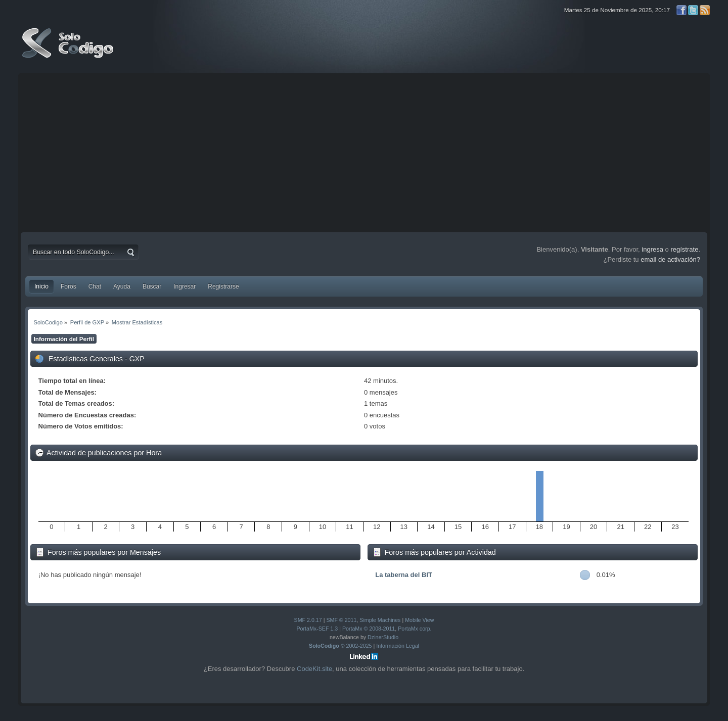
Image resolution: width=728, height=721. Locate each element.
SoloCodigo (69, 51)
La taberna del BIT (404, 575)
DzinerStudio (383, 637)
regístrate (684, 249)
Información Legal (398, 646)
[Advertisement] (364, 152)
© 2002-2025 (340, 646)
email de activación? (670, 259)
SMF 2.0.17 (308, 620)
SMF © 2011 (341, 620)
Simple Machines (380, 620)
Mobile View (419, 620)
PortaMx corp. (415, 629)
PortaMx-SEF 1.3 (317, 629)
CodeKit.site (314, 669)
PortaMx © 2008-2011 (369, 629)
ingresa (652, 249)
